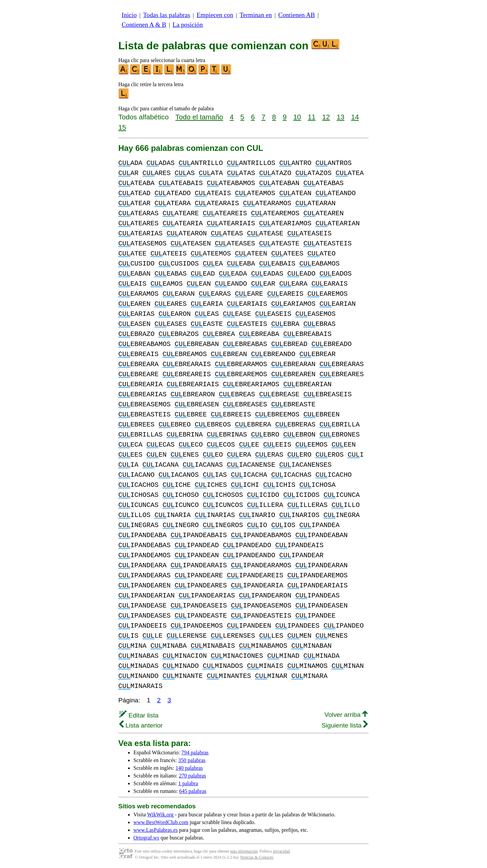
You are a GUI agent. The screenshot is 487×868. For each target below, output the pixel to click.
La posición (188, 25)
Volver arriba (346, 715)
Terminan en (256, 15)
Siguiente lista (345, 725)
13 (340, 117)
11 (312, 117)
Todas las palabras (167, 15)
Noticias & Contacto (257, 857)
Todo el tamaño (199, 117)
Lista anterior (141, 725)
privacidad (281, 851)
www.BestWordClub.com (161, 822)
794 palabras (195, 753)
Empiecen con (215, 15)
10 (297, 117)
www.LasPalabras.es (156, 830)
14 (355, 117)
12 (326, 117)
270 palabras (193, 776)
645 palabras (193, 791)
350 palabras (192, 760)
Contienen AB (296, 15)
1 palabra (188, 783)
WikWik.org (160, 815)
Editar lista (139, 715)
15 (122, 127)
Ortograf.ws (146, 838)
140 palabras (189, 768)
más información (244, 851)
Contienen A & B (144, 25)
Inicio (129, 15)
